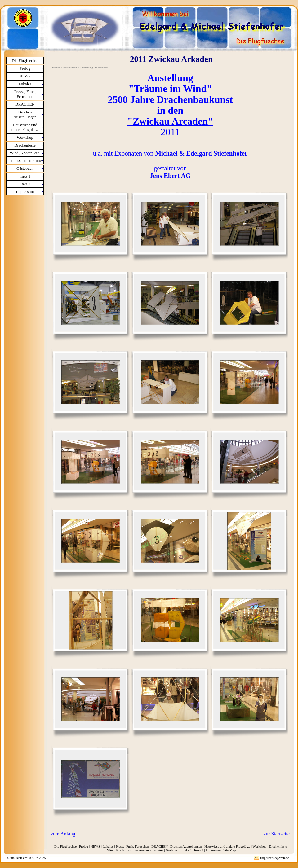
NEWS (25, 76)
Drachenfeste (25, 145)
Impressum (25, 192)
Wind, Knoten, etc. (25, 153)
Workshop (25, 137)
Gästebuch (25, 168)
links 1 (25, 176)
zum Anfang (63, 834)
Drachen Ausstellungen (25, 114)
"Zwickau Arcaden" (170, 121)
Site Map (229, 850)
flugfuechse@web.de (275, 858)
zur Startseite (277, 834)
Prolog (25, 68)
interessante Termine (25, 161)
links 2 (25, 184)
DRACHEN (25, 104)
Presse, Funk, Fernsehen (25, 94)
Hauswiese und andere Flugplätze (25, 127)
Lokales (25, 84)
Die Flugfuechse (25, 61)
